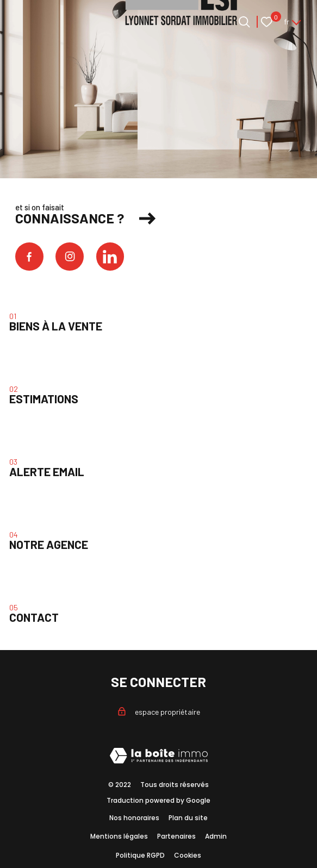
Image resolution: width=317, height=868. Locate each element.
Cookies (188, 855)
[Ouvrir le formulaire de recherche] (244, 22)
